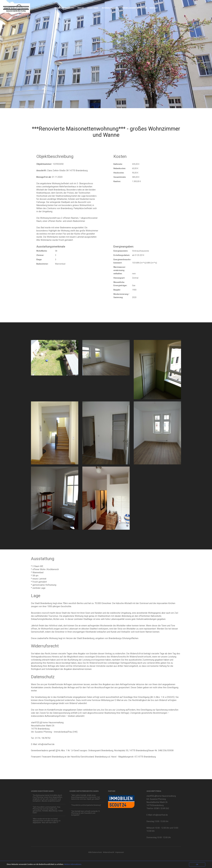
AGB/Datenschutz (95, 852)
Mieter (81, 8)
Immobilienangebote (65, 8)
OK (197, 864)
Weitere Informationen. (73, 864)
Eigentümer (93, 8)
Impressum (120, 852)
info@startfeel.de (46, 744)
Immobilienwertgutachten (134, 8)
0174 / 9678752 (43, 738)
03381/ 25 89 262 (162, 808)
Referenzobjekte (110, 8)
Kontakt (154, 8)
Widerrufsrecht (109, 852)
